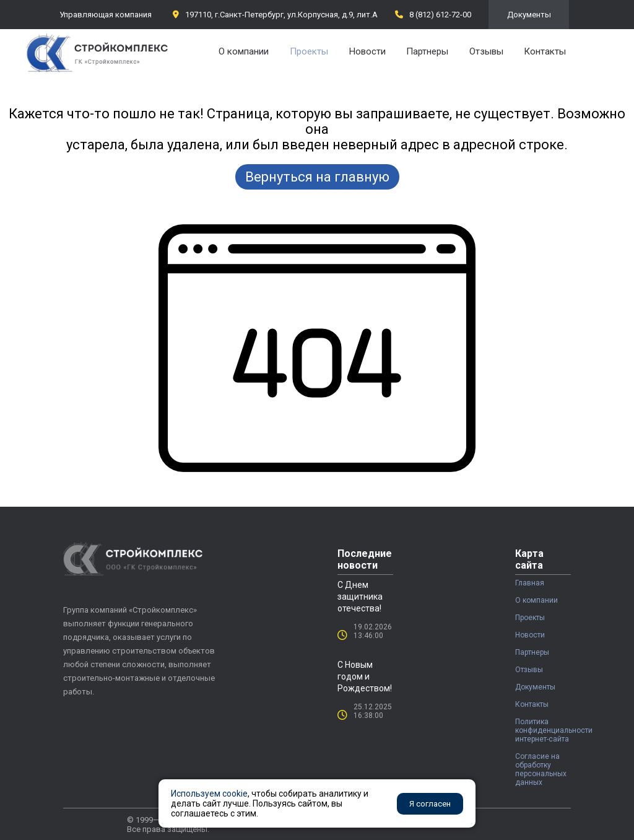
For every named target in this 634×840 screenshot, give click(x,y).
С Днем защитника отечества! (360, 597)
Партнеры (427, 51)
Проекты (309, 51)
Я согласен (430, 804)
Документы (529, 15)
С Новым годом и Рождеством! (365, 676)
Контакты (545, 51)
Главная (530, 583)
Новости (367, 51)
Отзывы (486, 51)
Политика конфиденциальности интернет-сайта (543, 730)
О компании (244, 51)
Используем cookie (209, 794)
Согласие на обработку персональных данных (541, 769)
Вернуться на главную (317, 177)
